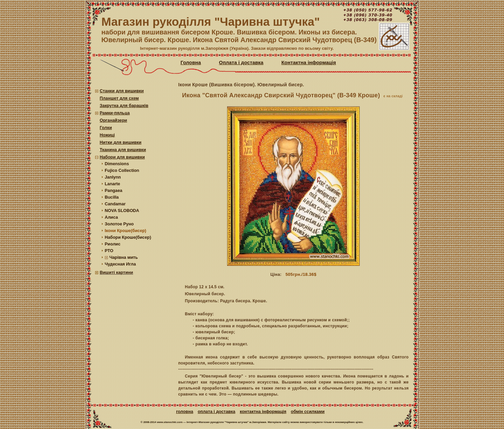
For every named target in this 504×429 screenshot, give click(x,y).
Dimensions (117, 164)
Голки (106, 128)
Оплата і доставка (241, 63)
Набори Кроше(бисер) (128, 237)
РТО (109, 251)
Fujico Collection (122, 170)
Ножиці (107, 135)
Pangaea (114, 190)
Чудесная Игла (120, 264)
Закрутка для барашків (124, 105)
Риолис (113, 244)
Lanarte (113, 184)
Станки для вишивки (122, 91)
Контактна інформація (309, 63)
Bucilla (112, 197)
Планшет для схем (119, 98)
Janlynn (113, 177)
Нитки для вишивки (121, 142)
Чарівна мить (124, 257)
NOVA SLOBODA (122, 210)
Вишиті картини (117, 272)
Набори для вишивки (122, 157)
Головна (191, 63)
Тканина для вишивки (123, 150)
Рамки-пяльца (115, 113)
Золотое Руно (119, 224)
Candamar (115, 204)
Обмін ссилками (308, 411)
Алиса (112, 217)
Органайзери (114, 120)
